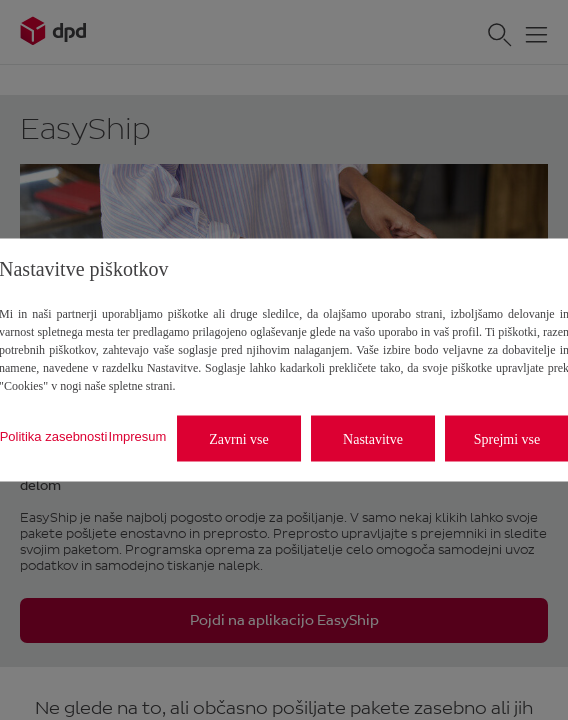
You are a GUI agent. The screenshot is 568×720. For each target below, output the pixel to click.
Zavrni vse (238, 438)
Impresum (138, 435)
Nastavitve (373, 438)
